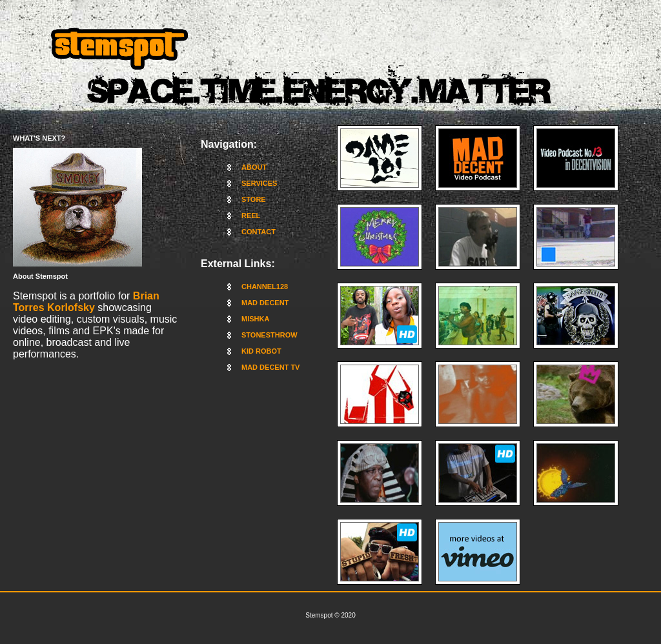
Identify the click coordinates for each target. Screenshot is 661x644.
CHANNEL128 (265, 287)
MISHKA (255, 319)
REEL (251, 216)
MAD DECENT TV (270, 367)
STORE (254, 199)
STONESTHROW (269, 335)
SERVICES (259, 183)
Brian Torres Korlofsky (86, 302)
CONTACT (259, 232)
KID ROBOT (261, 351)
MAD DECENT (265, 303)
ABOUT (254, 167)
